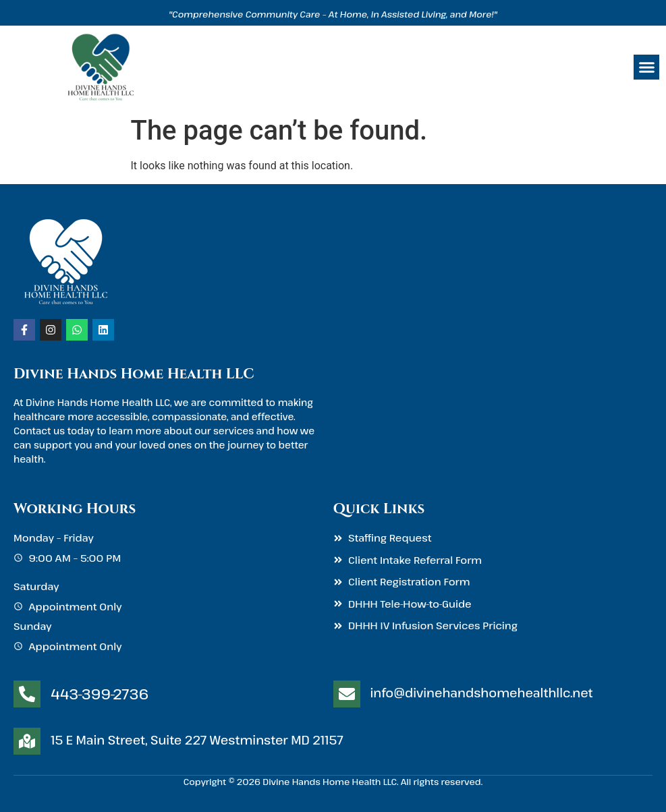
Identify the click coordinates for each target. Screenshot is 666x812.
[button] (646, 67)
